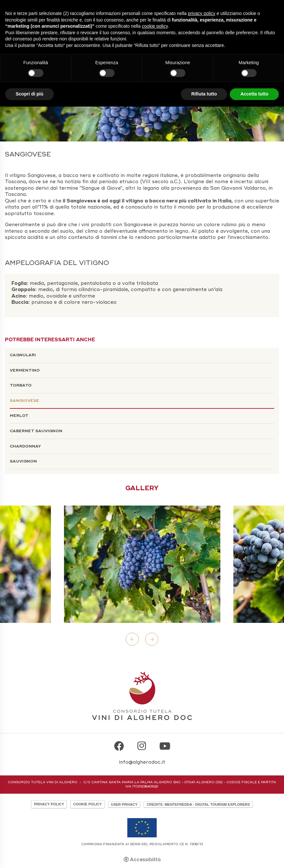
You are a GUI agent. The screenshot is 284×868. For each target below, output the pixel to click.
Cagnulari (23, 355)
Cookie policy (87, 804)
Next (152, 639)
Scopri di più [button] (30, 94)
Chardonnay (25, 446)
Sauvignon (23, 461)
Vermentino (25, 370)
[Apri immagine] (142, 564)
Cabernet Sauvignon (36, 431)
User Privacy (124, 804)
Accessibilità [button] (145, 860)
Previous (132, 639)
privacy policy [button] (202, 13)
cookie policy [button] (155, 26)
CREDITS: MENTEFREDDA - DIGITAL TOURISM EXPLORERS (198, 804)
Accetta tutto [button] (254, 94)
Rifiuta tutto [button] (204, 94)
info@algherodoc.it (142, 762)
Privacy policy (49, 804)
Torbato (21, 385)
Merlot (19, 416)
